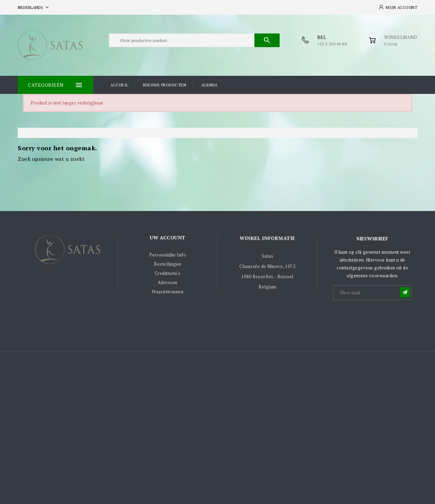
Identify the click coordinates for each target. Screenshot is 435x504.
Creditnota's (168, 276)
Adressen (168, 285)
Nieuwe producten (165, 85)
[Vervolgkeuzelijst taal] (34, 7)
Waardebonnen (167, 294)
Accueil (119, 85)
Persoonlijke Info (168, 257)
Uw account (168, 240)
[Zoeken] (194, 40)
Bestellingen (167, 267)
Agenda (209, 85)
